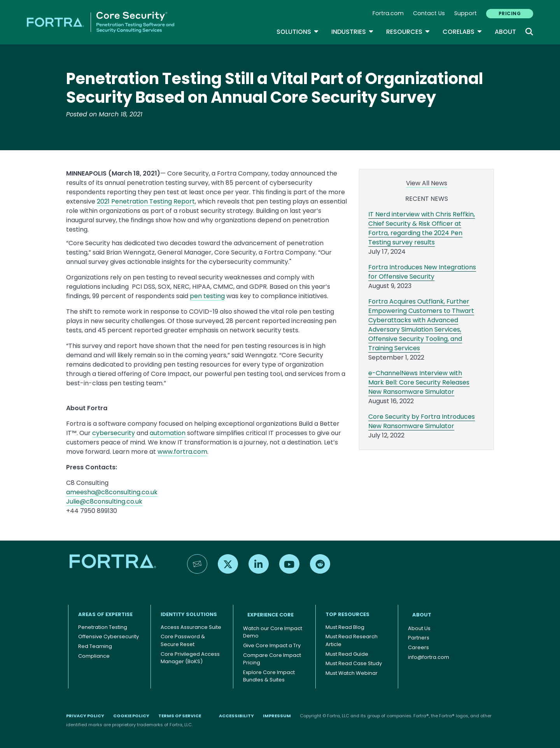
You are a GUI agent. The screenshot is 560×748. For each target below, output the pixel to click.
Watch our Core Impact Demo (273, 632)
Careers (418, 647)
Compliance (94, 656)
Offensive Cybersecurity (108, 637)
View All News (427, 183)
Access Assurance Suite (191, 627)
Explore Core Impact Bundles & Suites (269, 676)
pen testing (207, 296)
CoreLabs (462, 32)
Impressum (277, 716)
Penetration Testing (103, 627)
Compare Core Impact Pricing (272, 659)
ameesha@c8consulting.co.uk (112, 492)
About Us (419, 628)
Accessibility (236, 716)
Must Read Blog (345, 627)
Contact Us (429, 13)
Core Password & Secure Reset (183, 640)
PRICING (510, 13)
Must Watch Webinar (352, 673)
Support (465, 13)
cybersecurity (114, 433)
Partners (419, 638)
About (505, 32)
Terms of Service (180, 716)
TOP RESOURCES (347, 614)
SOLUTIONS (298, 32)
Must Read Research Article (352, 640)
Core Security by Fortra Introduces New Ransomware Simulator (422, 421)
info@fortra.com (429, 657)
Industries (353, 32)
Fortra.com (388, 13)
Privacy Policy (85, 716)
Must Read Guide (347, 654)
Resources (408, 32)
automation (168, 433)
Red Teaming (95, 646)
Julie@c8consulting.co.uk (104, 501)
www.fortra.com (182, 452)
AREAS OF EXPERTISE (105, 614)
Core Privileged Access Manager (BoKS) (190, 658)
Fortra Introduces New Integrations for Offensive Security (422, 272)
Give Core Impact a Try (272, 645)
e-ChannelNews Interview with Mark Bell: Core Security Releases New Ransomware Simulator (419, 382)
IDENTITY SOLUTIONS (189, 614)
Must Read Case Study (354, 663)
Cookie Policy (131, 716)
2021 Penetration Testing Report (146, 201)
